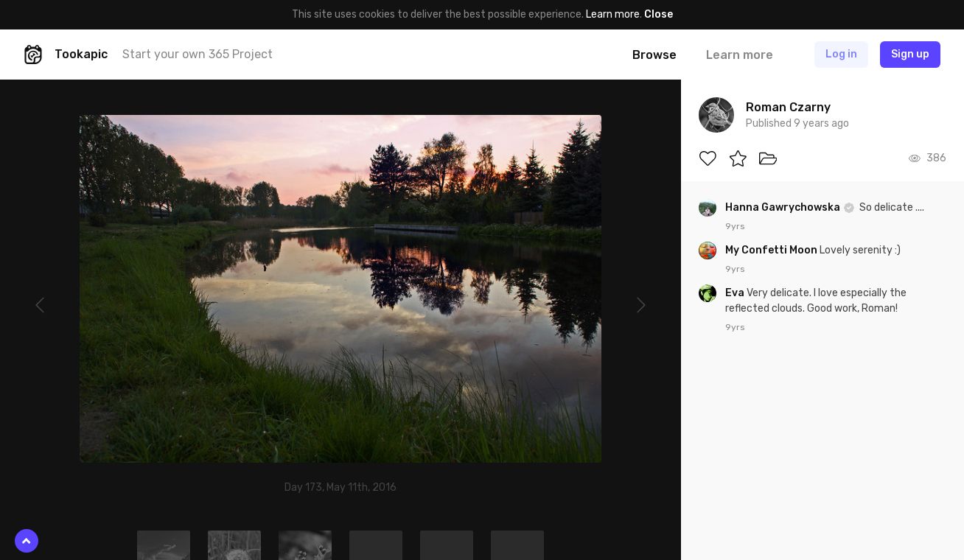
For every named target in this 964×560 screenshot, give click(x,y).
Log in (841, 54)
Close (659, 14)
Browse (654, 55)
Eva (736, 293)
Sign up (910, 54)
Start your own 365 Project (198, 54)
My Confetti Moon (772, 250)
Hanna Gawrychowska (784, 207)
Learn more (613, 14)
